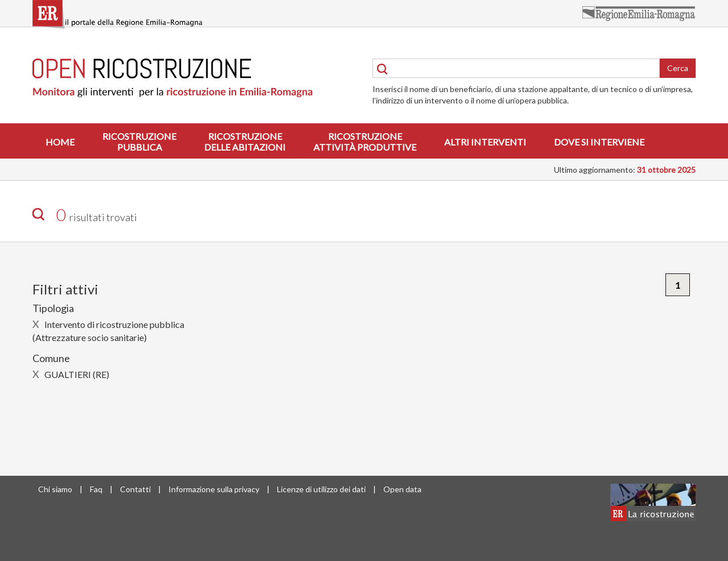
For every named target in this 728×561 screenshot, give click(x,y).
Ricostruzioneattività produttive (365, 142)
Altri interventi (485, 142)
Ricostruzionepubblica (139, 142)
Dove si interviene (599, 142)
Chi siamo (55, 489)
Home (60, 142)
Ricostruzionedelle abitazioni (245, 142)
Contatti (135, 489)
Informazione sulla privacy (214, 489)
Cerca (678, 68)
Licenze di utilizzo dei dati (321, 489)
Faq (96, 489)
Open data (402, 489)
